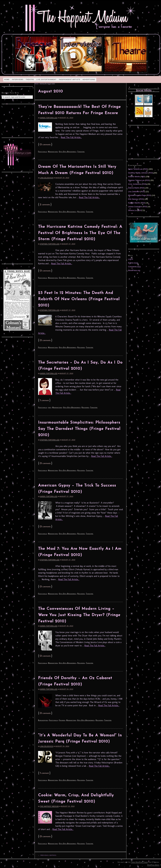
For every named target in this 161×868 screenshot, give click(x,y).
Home (7, 80)
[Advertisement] (17, 120)
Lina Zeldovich (47, 178)
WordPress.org (134, 270)
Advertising (89, 80)
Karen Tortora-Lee (49, 118)
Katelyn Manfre (134, 203)
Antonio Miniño (134, 177)
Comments (134, 267)
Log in (130, 259)
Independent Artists (70, 80)
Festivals (42, 151)
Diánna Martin (134, 188)
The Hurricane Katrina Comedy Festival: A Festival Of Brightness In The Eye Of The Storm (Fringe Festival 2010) (80, 233)
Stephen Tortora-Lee (50, 244)
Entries (133, 263)
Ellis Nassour (133, 199)
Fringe (62, 720)
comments (45, 145)
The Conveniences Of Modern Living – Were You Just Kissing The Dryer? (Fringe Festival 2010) (79, 615)
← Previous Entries (47, 855)
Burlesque (43, 720)
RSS (146, 169)
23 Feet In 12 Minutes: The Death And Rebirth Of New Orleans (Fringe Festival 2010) (79, 299)
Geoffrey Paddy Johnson (138, 173)
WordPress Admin (153, 865)
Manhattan (53, 151)
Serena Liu (132, 210)
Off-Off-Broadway (67, 151)
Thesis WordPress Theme (139, 862)
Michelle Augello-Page (137, 195)
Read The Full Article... (71, 137)
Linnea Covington (135, 207)
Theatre (30, 80)
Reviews (81, 212)
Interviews (18, 80)
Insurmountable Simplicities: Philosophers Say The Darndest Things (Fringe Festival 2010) (79, 429)
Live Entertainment (47, 80)
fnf (49, 407)
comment (44, 400)
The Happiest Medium (49, 806)
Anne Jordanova (135, 184)
